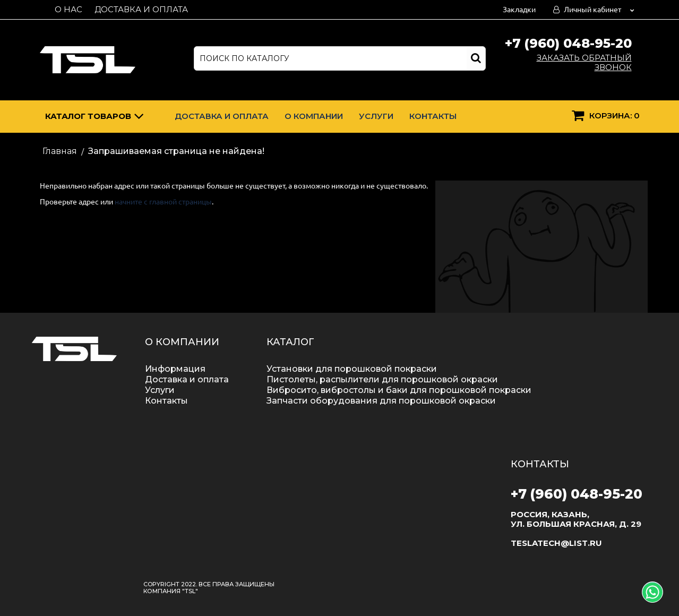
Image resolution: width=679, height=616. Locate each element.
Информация (175, 369)
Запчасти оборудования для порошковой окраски (381, 401)
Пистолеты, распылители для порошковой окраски (382, 379)
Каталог (94, 118)
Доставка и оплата (141, 9)
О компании (314, 116)
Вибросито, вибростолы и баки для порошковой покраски (399, 390)
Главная (60, 151)
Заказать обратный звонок (584, 63)
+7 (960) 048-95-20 (568, 43)
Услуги (376, 116)
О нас (68, 9)
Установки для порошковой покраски (352, 369)
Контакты (433, 116)
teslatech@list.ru (556, 543)
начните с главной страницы (163, 202)
